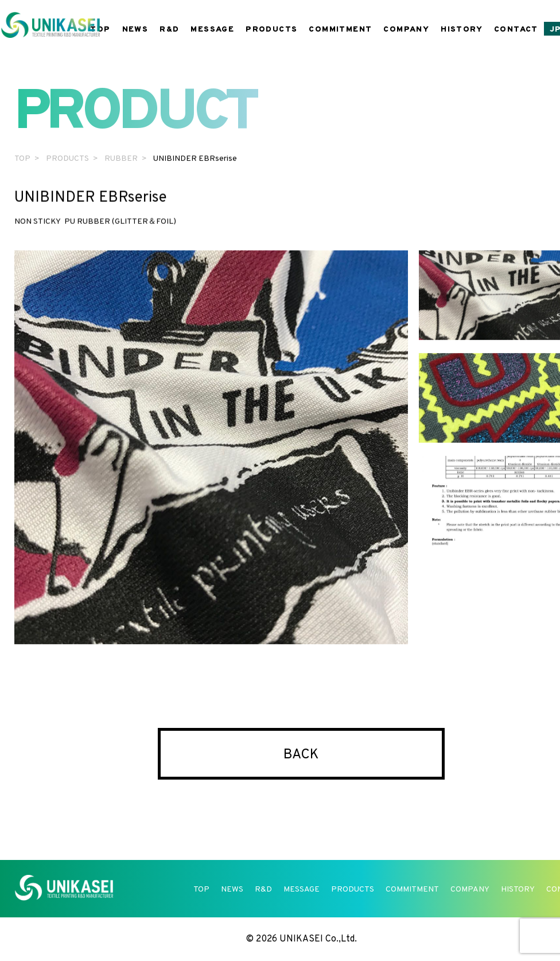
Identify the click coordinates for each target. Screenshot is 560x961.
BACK (301, 755)
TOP (100, 30)
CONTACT (516, 30)
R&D (169, 30)
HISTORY (462, 30)
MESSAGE (212, 30)
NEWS (135, 30)
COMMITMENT (340, 30)
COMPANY (406, 30)
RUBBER (121, 159)
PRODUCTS (271, 30)
